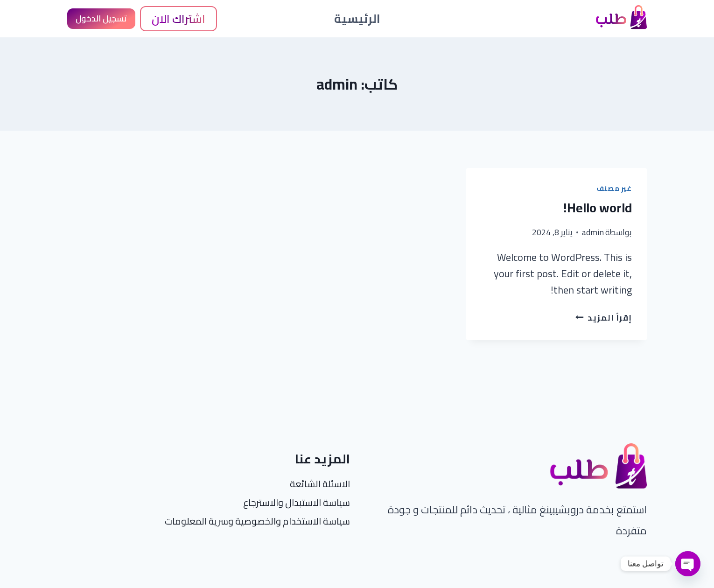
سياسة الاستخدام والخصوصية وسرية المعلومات (257, 521)
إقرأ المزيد (604, 318)
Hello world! (598, 208)
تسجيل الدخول (101, 18)
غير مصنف (614, 188)
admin (593, 232)
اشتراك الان (178, 19)
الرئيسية (357, 18)
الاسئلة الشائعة (320, 484)
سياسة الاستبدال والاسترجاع (297, 502)
